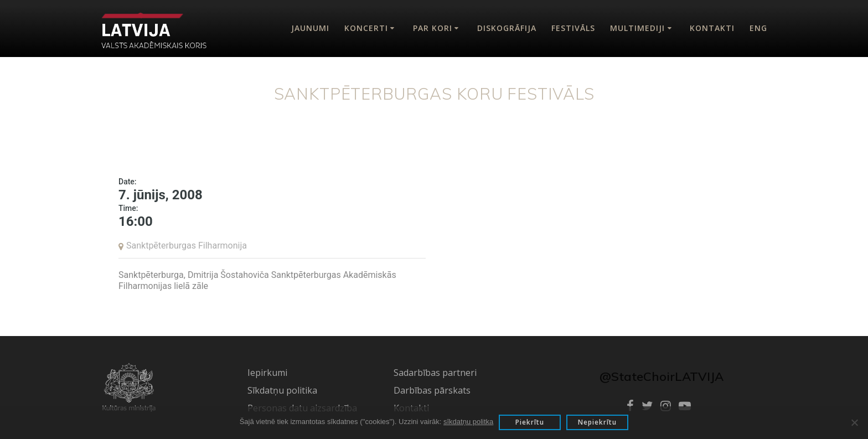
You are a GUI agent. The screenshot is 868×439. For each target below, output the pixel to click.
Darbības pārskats (432, 390)
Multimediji (637, 28)
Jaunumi (310, 28)
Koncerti (366, 28)
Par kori (433, 28)
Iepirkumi (267, 373)
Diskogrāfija (507, 28)
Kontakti (712, 28)
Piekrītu (530, 422)
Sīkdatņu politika (282, 390)
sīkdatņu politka (468, 422)
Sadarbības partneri (435, 373)
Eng (758, 28)
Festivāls (573, 28)
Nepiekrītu (597, 422)
